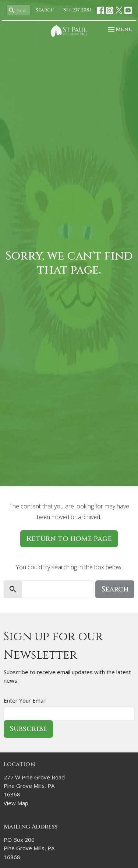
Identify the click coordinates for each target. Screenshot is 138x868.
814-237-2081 (77, 10)
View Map (16, 803)
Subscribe (28, 729)
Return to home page (69, 538)
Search (45, 10)
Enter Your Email (25, 700)
